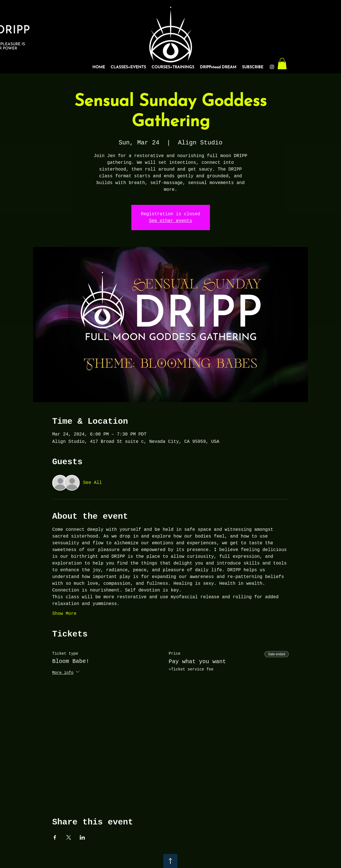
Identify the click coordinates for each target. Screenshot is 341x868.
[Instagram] (272, 67)
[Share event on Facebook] (55, 837)
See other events (171, 221)
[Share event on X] (69, 837)
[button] (282, 64)
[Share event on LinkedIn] (82, 837)
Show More (64, 614)
